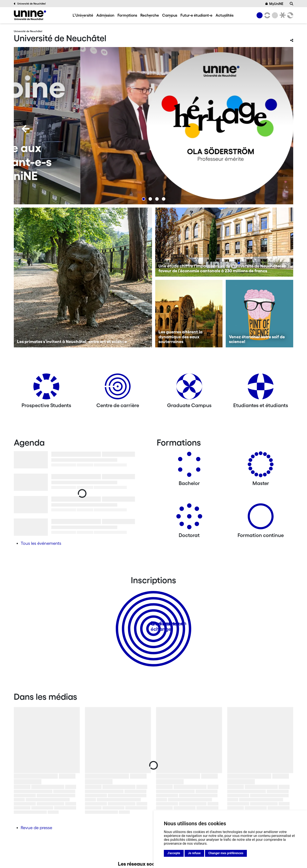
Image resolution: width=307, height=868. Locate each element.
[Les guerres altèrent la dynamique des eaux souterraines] (189, 314)
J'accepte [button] (174, 853)
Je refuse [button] (194, 853)
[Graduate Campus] (189, 388)
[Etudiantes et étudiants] (261, 388)
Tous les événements (41, 543)
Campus (170, 15)
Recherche (150, 15)
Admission (105, 15)
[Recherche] (291, 4)
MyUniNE (274, 4)
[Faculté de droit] (282, 15)
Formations (127, 15)
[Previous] (26, 129)
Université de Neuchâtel (30, 4)
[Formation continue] (261, 518)
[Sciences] (274, 15)
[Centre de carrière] (118, 388)
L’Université (83, 15)
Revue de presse (36, 828)
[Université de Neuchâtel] (30, 15)
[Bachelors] (189, 466)
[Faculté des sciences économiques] (290, 15)
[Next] (281, 129)
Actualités (225, 15)
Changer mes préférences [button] (226, 853)
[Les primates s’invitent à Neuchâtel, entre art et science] (83, 277)
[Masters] (261, 466)
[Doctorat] (189, 518)
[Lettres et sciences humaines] (266, 15)
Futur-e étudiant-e (196, 15)
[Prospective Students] (46, 388)
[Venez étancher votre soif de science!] (259, 314)
